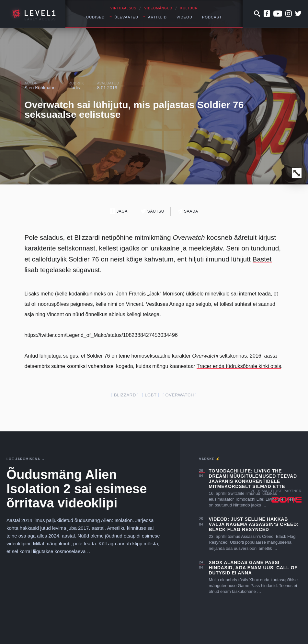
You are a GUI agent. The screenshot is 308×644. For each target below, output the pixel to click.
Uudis (74, 88)
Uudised (95, 17)
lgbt (151, 395)
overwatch (180, 395)
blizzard (125, 395)
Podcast (212, 17)
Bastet (262, 259)
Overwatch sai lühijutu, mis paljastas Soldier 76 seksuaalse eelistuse (134, 110)
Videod (184, 17)
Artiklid (157, 17)
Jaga (119, 211)
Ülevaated (126, 17)
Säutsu (152, 211)
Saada (188, 211)
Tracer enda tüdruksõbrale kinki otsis (239, 366)
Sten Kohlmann (40, 88)
